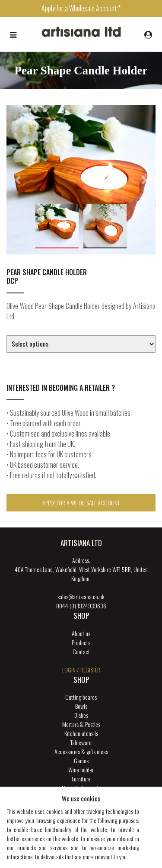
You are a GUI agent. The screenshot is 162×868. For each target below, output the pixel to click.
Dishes (81, 715)
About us (81, 633)
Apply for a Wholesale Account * (81, 8)
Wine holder (81, 770)
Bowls (81, 706)
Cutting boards (81, 697)
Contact (81, 651)
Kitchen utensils (81, 733)
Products (81, 642)
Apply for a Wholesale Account (81, 503)
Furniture (81, 779)
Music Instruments (81, 788)
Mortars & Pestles (81, 724)
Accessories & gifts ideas (81, 751)
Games (81, 760)
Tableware (81, 742)
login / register (81, 670)
